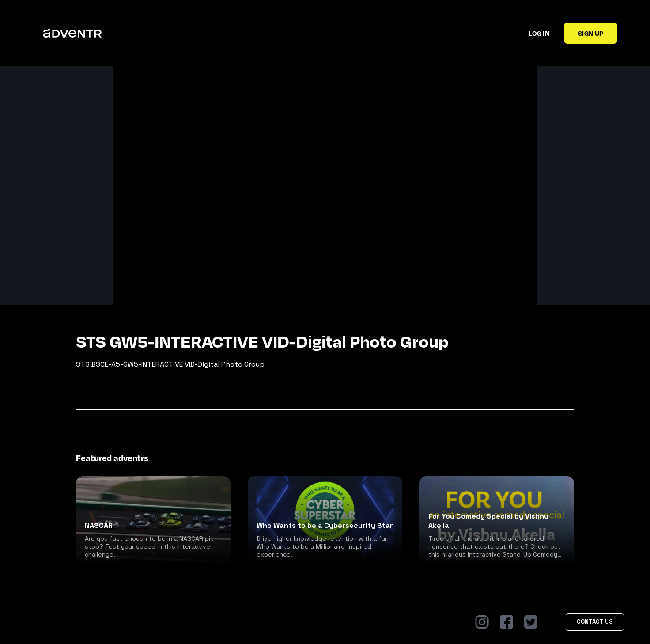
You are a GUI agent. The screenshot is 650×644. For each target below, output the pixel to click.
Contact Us (595, 622)
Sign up (591, 33)
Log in (539, 33)
